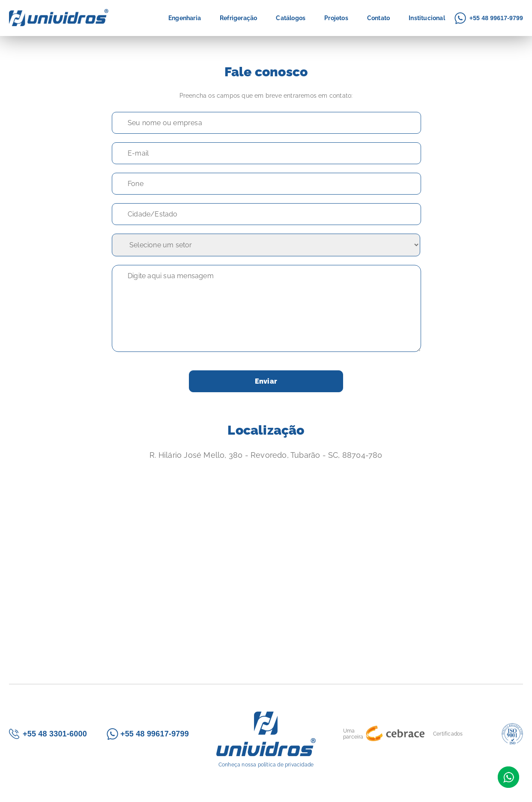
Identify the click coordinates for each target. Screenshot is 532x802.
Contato (378, 18)
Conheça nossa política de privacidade (266, 765)
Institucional (427, 18)
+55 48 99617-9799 (496, 18)
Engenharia (185, 18)
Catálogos (291, 18)
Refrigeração (238, 18)
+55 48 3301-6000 (55, 734)
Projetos (336, 18)
